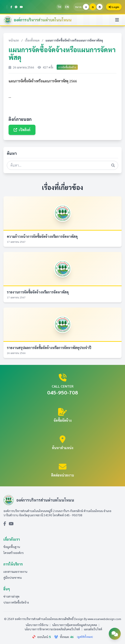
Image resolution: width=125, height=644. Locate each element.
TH (59, 7)
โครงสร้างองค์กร (13, 553)
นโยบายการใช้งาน (37, 625)
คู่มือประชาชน (12, 577)
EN (67, 7)
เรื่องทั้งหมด (32, 40)
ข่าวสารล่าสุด (11, 596)
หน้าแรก (14, 40)
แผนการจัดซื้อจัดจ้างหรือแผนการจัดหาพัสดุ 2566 (43, 81)
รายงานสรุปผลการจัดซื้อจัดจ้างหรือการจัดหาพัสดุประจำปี (49, 348)
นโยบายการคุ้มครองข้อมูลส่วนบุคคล (75, 625)
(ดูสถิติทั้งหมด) (85, 637)
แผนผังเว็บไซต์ (93, 629)
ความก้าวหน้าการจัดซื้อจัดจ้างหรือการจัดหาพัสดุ (42, 236)
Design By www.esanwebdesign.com (98, 619)
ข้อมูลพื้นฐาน (12, 547)
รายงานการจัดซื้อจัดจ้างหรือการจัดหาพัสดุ (38, 292)
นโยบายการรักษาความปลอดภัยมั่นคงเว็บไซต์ (52, 629)
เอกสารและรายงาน (15, 571)
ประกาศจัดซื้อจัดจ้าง (16, 602)
